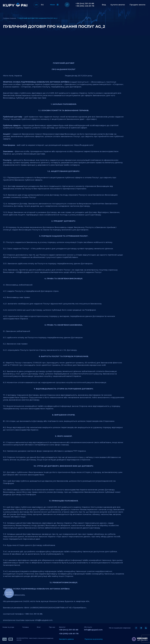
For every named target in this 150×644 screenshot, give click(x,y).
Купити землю (118, 5)
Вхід (104, 5)
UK (36, 5)
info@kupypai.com (93, 630)
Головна (26, 627)
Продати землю (137, 5)
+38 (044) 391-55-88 (85, 3)
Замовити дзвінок (66, 639)
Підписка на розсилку (94, 639)
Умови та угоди (8, 627)
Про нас (52, 627)
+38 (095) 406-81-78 (85, 6)
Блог (39, 627)
